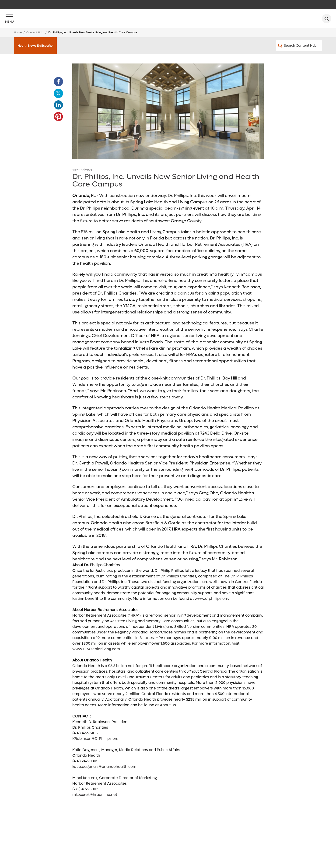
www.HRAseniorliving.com (96, 649)
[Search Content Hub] (299, 46)
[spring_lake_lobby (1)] (168, 111)
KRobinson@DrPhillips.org (95, 739)
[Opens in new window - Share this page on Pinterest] (58, 117)
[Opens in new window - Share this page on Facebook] (58, 82)
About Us (168, 705)
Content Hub (35, 33)
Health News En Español (35, 46)
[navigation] (168, 5)
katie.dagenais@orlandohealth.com (104, 767)
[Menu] (9, 19)
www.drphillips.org (211, 599)
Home (18, 33)
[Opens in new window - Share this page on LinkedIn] (58, 105)
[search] (327, 19)
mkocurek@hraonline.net (95, 795)
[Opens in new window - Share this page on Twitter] (58, 93)
